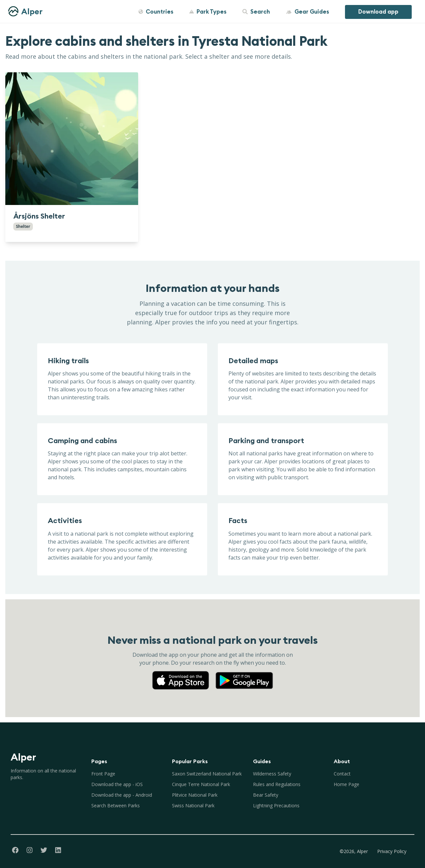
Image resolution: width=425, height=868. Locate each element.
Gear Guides (307, 12)
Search (256, 12)
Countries (156, 12)
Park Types (208, 12)
